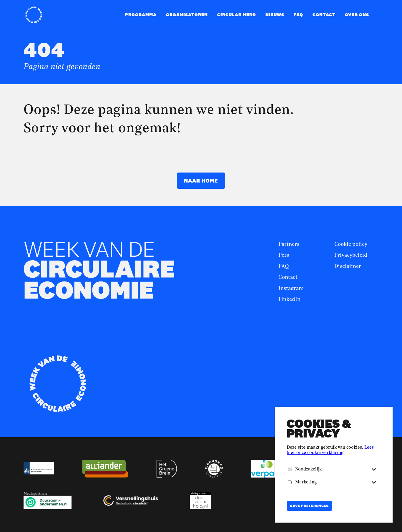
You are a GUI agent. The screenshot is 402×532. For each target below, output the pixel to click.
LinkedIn (289, 299)
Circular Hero (237, 15)
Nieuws (275, 15)
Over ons (357, 15)
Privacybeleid (351, 255)
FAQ (298, 15)
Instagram (291, 289)
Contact (324, 15)
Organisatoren (187, 15)
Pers (284, 255)
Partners (289, 244)
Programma (141, 15)
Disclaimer (348, 266)
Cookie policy (351, 244)
